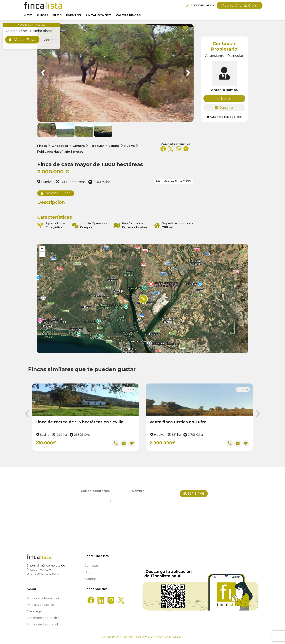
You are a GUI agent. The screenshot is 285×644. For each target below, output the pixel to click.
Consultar (224, 108)
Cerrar (49, 40)
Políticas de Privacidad (43, 600)
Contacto (91, 568)
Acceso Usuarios (200, 6)
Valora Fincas (128, 15)
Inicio (27, 15)
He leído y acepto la (143, 501)
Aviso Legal (35, 614)
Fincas (43, 15)
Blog (57, 15)
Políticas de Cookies (41, 607)
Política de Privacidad (159, 501)
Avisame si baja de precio (224, 117)
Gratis (240, 6)
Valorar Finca (22, 40)
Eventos (74, 15)
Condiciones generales (43, 620)
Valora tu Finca (56, 193)
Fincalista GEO (98, 15)
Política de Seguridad (42, 627)
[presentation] (27, 414)
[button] (143, 299)
